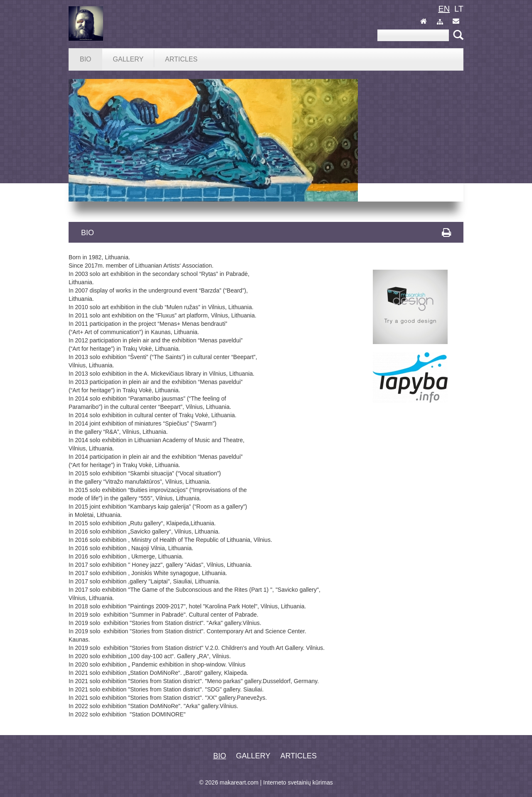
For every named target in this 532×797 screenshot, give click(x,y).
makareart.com (239, 782)
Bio (220, 756)
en (444, 9)
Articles (298, 756)
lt (459, 9)
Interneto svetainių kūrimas (298, 782)
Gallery (253, 756)
